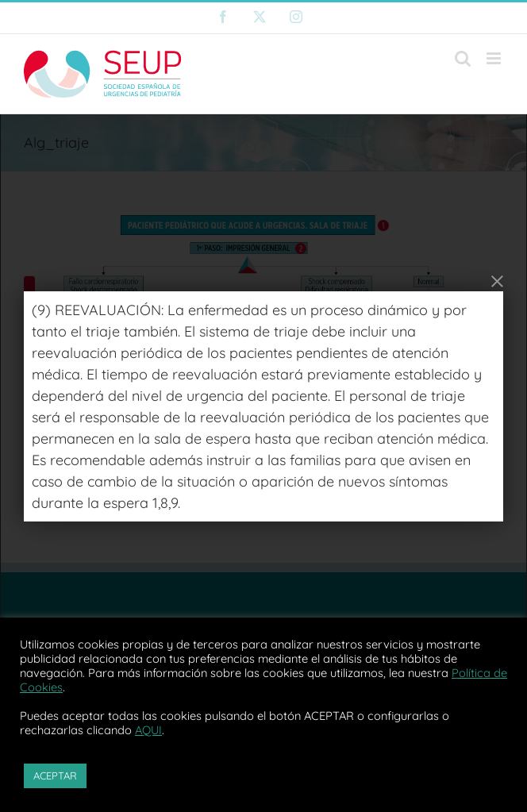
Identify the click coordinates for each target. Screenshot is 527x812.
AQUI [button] (148, 730)
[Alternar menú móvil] (495, 58)
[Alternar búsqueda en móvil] (463, 58)
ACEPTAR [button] (55, 775)
